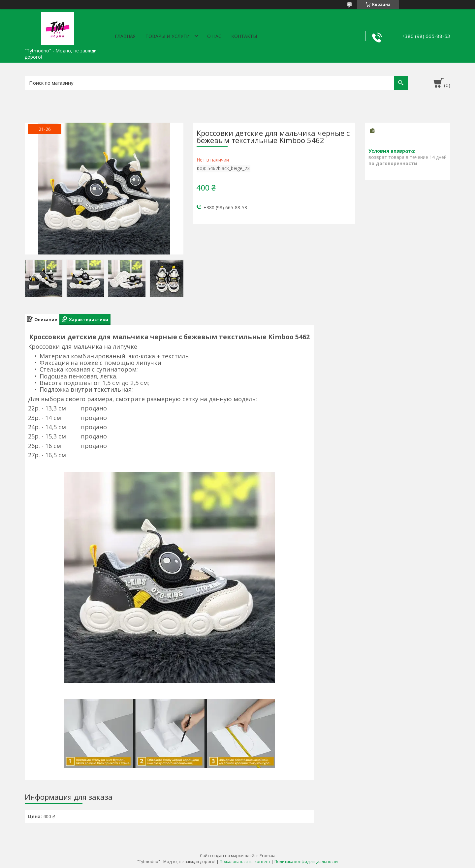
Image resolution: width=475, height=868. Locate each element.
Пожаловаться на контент (245, 862)
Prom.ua (268, 856)
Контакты (244, 36)
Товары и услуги (168, 36)
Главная (125, 36)
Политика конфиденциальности (306, 862)
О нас (214, 36)
